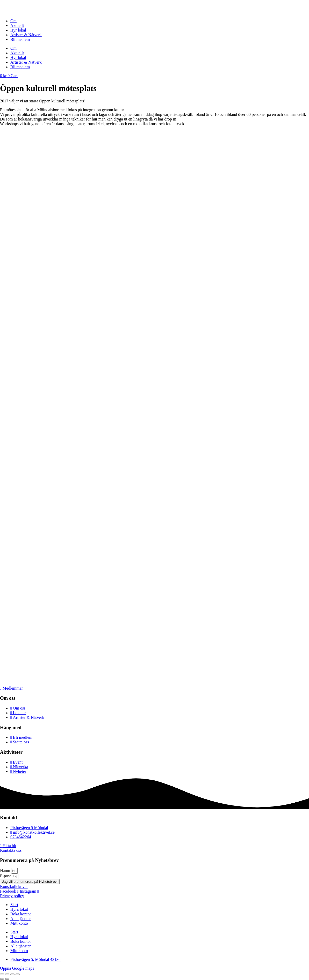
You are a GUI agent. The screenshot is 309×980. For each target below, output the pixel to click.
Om (13, 21)
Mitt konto (19, 923)
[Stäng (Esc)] (18, 974)
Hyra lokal (19, 909)
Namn (6, 870)
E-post (6, 876)
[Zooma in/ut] (2, 974)
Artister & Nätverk (26, 35)
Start (14, 905)
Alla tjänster (21, 919)
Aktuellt (17, 25)
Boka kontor (21, 914)
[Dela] (12, 974)
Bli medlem (20, 39)
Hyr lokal (18, 30)
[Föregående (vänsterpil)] (2, 979)
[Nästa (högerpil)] (7, 979)
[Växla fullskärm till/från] (7, 974)
